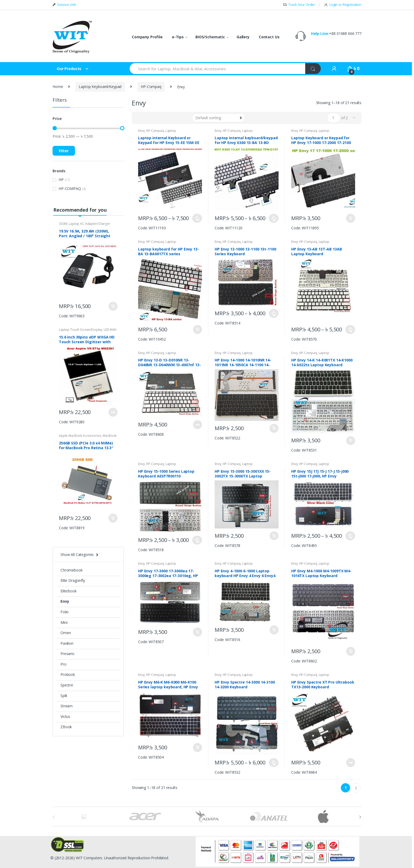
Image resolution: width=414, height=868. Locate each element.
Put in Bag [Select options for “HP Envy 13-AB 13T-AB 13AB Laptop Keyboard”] (350, 329)
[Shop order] (219, 118)
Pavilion (67, 643)
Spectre (67, 685)
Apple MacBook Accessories (80, 436)
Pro (63, 664)
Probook (68, 674)
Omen (66, 633)
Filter (64, 151)
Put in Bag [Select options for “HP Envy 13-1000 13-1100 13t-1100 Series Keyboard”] (274, 313)
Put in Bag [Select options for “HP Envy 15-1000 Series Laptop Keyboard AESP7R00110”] (197, 540)
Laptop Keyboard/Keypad (100, 87)
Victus (65, 716)
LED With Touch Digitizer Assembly (88, 331)
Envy (141, 131)
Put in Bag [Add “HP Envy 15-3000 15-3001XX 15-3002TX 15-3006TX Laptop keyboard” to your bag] (274, 536)
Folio (65, 612)
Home (58, 87)
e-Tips (178, 37)
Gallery (243, 37)
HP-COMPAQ (70, 189)
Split (64, 696)
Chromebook (72, 570)
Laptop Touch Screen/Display (81, 330)
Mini (64, 622)
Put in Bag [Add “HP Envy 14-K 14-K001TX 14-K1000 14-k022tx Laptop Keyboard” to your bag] (350, 441)
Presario (67, 654)
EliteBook (69, 591)
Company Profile (147, 37)
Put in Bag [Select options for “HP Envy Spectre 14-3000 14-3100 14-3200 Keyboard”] (274, 763)
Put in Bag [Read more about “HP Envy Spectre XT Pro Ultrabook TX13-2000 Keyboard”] (350, 763)
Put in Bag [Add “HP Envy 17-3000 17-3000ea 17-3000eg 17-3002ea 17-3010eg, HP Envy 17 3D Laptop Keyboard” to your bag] (197, 632)
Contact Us (269, 37)
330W (63, 224)
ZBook (66, 727)
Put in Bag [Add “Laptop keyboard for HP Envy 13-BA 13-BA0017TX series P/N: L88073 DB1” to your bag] (197, 329)
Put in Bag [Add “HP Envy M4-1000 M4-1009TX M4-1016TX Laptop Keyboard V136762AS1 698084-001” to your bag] (350, 651)
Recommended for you (80, 210)
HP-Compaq (151, 87)
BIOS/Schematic (210, 37)
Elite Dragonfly (73, 580)
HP (61, 180)
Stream (67, 706)
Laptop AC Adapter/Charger (90, 224)
